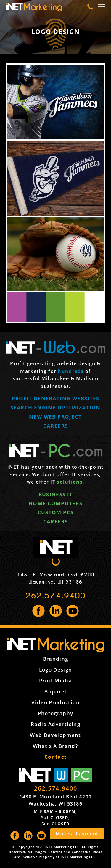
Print (55, 681)
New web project (55, 417)
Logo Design (56, 670)
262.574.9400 (55, 596)
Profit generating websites (55, 398)
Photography (56, 713)
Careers (56, 426)
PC (82, 775)
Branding (56, 659)
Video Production (55, 702)
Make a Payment (77, 834)
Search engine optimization (55, 407)
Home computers (55, 503)
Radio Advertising (55, 724)
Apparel (55, 691)
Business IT (56, 494)
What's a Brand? (55, 746)
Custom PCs (56, 512)
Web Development (55, 735)
